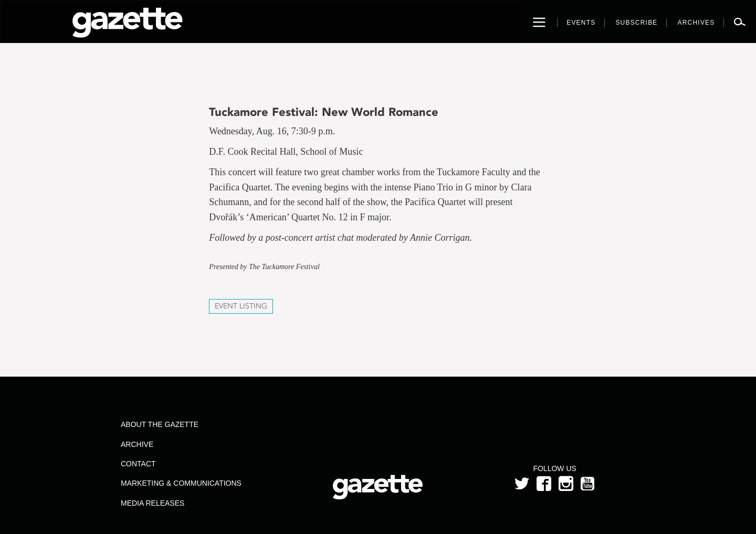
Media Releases (153, 503)
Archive (137, 444)
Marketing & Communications (181, 483)
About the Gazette (160, 424)
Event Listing (241, 306)
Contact (138, 464)
